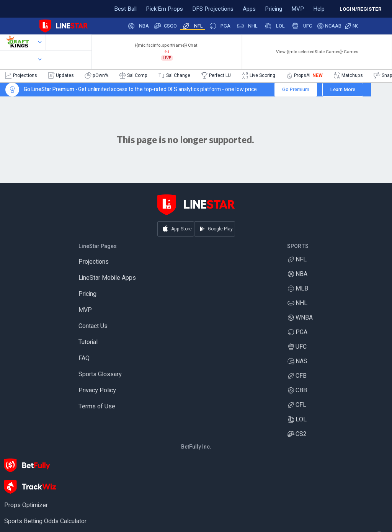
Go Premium (296, 89)
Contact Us (93, 326)
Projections (94, 262)
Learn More (343, 89)
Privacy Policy (97, 391)
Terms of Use (97, 407)
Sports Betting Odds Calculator (45, 522)
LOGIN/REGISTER (360, 9)
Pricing (87, 294)
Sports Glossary (100, 375)
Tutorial (88, 343)
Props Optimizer (26, 506)
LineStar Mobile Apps (107, 278)
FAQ (84, 359)
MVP (85, 310)
